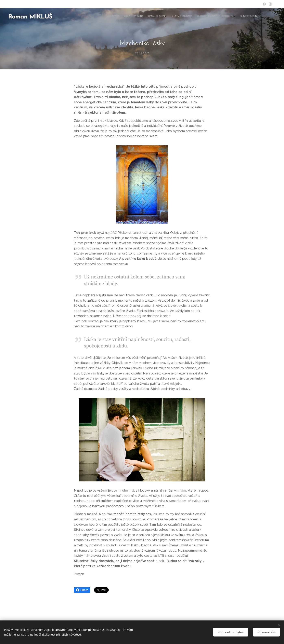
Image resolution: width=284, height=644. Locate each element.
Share (82, 590)
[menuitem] (234, 16)
